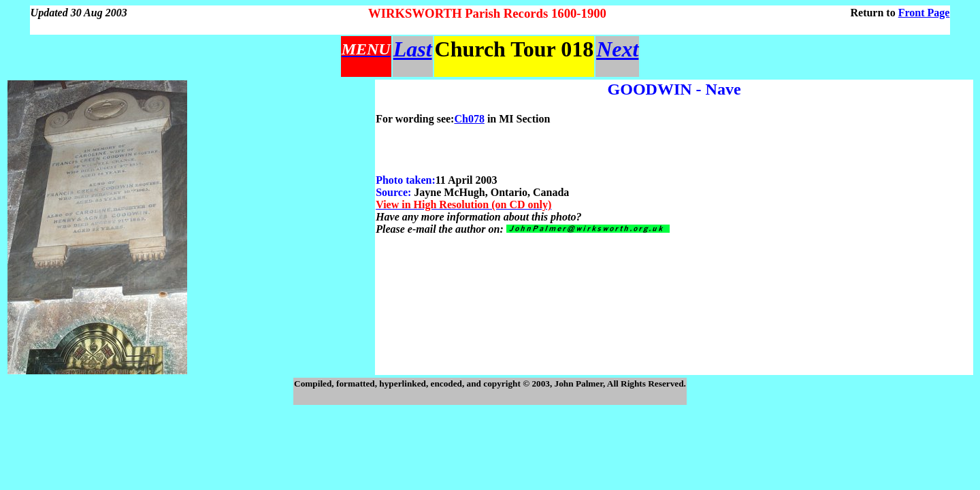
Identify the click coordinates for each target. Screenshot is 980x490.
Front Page (924, 13)
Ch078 (469, 119)
